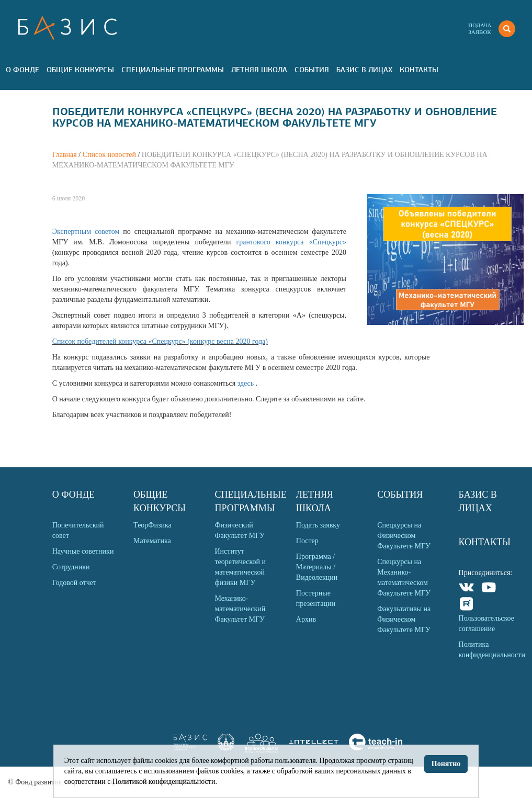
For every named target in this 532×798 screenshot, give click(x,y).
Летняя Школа (259, 70)
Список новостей (109, 155)
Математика (152, 541)
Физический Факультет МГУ (240, 530)
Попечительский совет (78, 530)
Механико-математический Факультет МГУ (240, 609)
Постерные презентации (316, 598)
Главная (65, 155)
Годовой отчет (74, 583)
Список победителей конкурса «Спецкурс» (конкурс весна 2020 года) (160, 341)
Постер (307, 541)
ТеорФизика (152, 525)
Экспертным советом (88, 232)
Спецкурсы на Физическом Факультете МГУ (404, 536)
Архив (306, 619)
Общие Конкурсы (80, 70)
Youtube (489, 589)
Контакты (419, 70)
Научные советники (83, 551)
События (312, 70)
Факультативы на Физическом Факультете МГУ (404, 619)
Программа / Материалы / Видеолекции (317, 567)
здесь (247, 383)
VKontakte (467, 589)
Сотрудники (71, 567)
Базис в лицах (364, 70)
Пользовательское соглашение (486, 623)
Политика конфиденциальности (491, 650)
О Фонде (22, 70)
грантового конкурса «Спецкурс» (291, 242)
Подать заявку (318, 525)
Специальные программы (173, 70)
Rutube (467, 605)
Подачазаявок (480, 29)
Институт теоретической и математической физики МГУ (240, 567)
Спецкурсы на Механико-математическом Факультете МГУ (404, 577)
